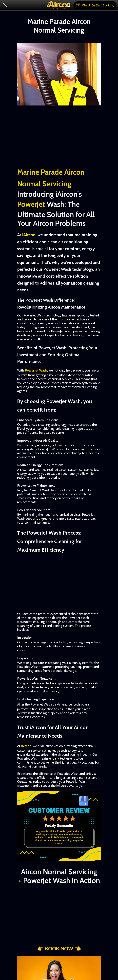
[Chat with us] (69, 5)
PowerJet (31, 204)
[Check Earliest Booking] (95, 5)
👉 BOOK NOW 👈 (59, 949)
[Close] (5, 5)
